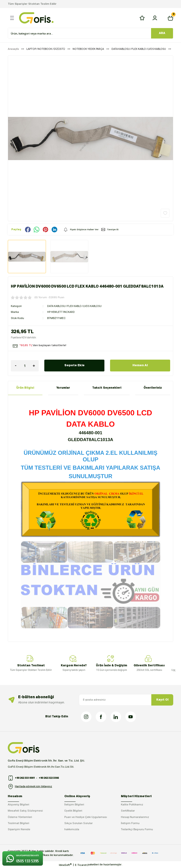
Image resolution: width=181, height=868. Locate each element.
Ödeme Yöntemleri (20, 817)
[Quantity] (25, 366)
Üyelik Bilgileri (73, 811)
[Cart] (170, 18)
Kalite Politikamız (132, 805)
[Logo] (36, 18)
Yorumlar (63, 388)
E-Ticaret (81, 865)
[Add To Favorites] (165, 213)
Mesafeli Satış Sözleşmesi (25, 811)
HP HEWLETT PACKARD (62, 312)
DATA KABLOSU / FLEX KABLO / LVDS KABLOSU (77, 306)
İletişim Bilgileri (74, 805)
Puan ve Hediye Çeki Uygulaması (86, 817)
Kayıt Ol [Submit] (162, 700)
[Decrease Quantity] (16, 366)
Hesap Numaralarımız (135, 817)
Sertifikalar (128, 811)
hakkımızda (72, 830)
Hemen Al (140, 366)
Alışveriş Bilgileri (19, 805)
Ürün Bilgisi (25, 388)
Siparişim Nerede (19, 830)
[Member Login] (155, 18)
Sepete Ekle (74, 366)
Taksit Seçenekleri (107, 388)
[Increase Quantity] (34, 366)
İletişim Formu (130, 823)
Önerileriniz (153, 388)
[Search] (80, 33)
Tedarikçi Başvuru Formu (137, 830)
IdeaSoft (65, 865)
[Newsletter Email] (126, 700)
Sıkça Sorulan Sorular (78, 823)
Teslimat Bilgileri (19, 823)
